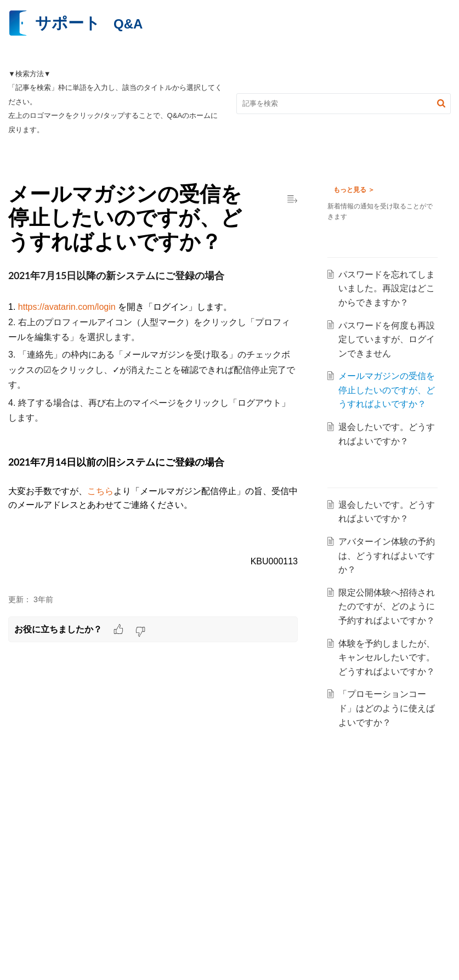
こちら (100, 491)
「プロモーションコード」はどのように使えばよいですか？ (388, 750)
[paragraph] (153, 425)
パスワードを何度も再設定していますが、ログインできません (388, 339)
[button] (441, 104)
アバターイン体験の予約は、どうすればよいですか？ (388, 570)
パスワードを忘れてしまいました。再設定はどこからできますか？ (388, 288)
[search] (344, 104)
